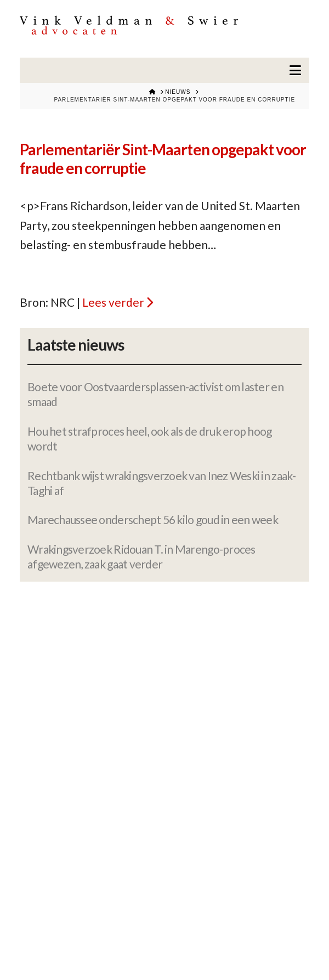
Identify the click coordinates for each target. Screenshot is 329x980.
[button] (295, 70)
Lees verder (113, 302)
